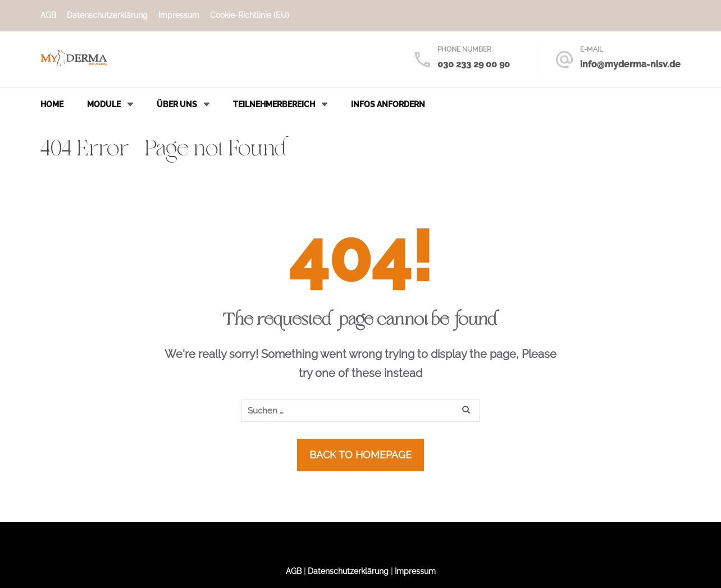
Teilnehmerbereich (274, 104)
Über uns (177, 104)
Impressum (179, 15)
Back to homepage (360, 455)
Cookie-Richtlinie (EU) (250, 15)
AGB (48, 15)
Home (52, 104)
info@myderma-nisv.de (630, 64)
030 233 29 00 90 (474, 64)
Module (104, 104)
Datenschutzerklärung (107, 15)
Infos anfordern (388, 104)
